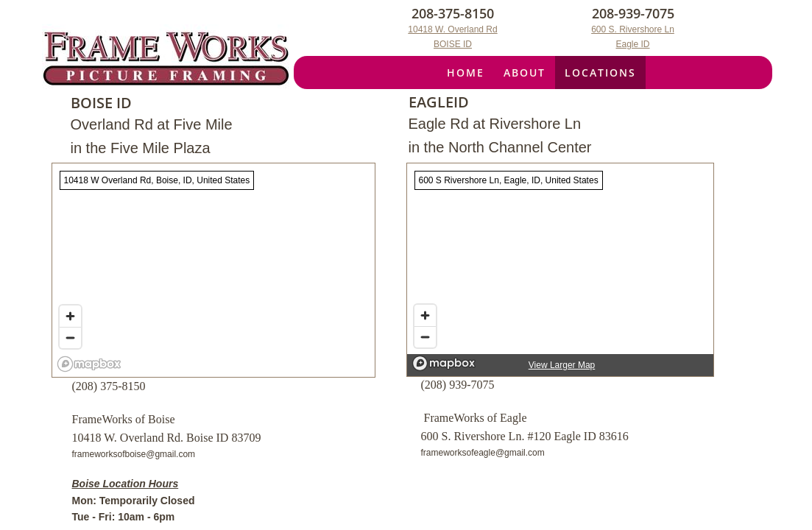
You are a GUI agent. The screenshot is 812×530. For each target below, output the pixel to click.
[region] (560, 270)
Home (466, 73)
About (525, 73)
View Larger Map (562, 365)
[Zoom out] (425, 337)
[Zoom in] (425, 315)
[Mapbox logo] (444, 363)
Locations (600, 73)
